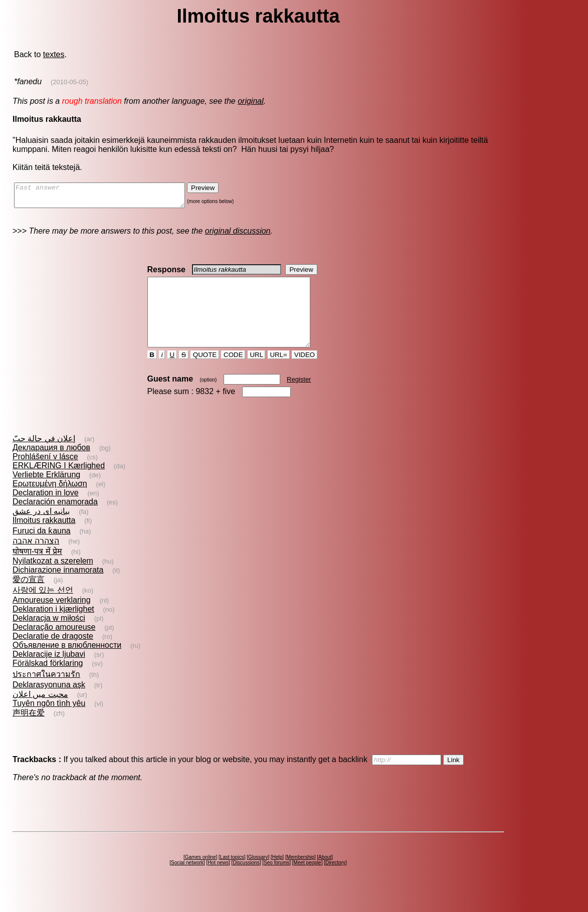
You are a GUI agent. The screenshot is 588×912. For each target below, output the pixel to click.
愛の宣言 (29, 597)
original (251, 101)
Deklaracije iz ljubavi (49, 672)
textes (54, 54)
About (325, 875)
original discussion (238, 235)
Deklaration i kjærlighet (53, 627)
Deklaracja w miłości (49, 636)
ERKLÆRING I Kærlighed (59, 484)
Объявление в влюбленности (67, 663)
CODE (233, 373)
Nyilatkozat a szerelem (53, 579)
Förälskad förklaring (48, 681)
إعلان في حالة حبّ (44, 457)
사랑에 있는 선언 (43, 608)
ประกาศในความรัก (46, 692)
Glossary (258, 875)
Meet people (308, 881)
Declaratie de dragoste (53, 654)
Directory (335, 881)
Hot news (218, 881)
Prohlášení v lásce (45, 475)
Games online (201, 875)
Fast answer (110, 198)
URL (257, 373)
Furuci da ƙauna (42, 549)
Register (299, 397)
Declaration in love (46, 511)
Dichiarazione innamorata (58, 588)
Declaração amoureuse (54, 645)
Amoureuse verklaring (52, 618)
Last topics (232, 875)
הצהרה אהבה (36, 559)
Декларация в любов (51, 466)
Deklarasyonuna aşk (49, 703)
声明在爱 (29, 731)
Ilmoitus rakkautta (44, 538)
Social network (187, 881)
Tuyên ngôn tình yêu (49, 721)
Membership (301, 875)
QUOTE (205, 373)
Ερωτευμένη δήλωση (50, 502)
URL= (279, 373)
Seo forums (276, 881)
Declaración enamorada (55, 520)
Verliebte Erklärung (46, 493)
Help (277, 875)
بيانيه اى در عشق (41, 529)
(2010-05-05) (69, 82)
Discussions (246, 881)
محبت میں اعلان (40, 712)
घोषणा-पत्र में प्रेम (37, 569)
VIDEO (305, 373)
